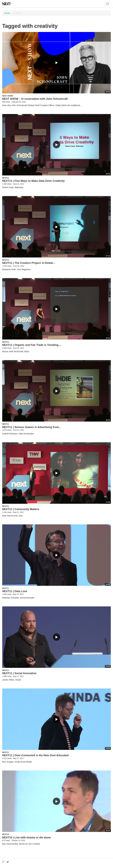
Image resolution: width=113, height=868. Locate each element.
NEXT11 (6, 178)
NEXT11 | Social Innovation (19, 673)
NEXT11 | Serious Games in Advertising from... (32, 427)
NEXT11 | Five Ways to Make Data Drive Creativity (33, 181)
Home (7, 13)
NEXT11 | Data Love (15, 591)
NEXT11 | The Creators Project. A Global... (29, 263)
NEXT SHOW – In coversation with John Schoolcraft (35, 99)
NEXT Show (8, 96)
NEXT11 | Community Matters (21, 509)
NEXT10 (6, 834)
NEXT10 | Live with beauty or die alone (26, 838)
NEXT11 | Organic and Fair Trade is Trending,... (32, 345)
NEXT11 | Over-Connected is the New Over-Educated (35, 755)
